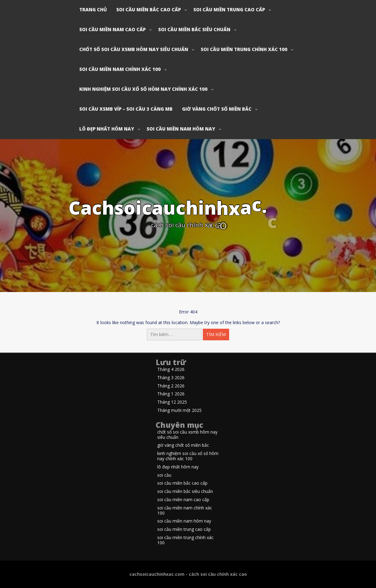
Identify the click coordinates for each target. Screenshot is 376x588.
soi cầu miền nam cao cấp (112, 29)
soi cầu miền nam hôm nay (181, 129)
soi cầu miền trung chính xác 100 (244, 49)
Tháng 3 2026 (171, 378)
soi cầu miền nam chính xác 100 (120, 69)
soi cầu (164, 475)
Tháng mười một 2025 (179, 410)
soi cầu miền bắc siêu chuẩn (194, 29)
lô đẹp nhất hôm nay (107, 129)
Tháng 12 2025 (172, 402)
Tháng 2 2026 (171, 386)
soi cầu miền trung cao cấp (229, 9)
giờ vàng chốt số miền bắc (217, 109)
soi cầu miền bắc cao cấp (149, 9)
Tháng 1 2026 (171, 394)
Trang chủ (93, 9)
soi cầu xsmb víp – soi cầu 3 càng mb (126, 109)
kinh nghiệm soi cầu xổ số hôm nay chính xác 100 (143, 89)
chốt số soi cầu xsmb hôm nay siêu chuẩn (134, 49)
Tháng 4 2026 (171, 370)
